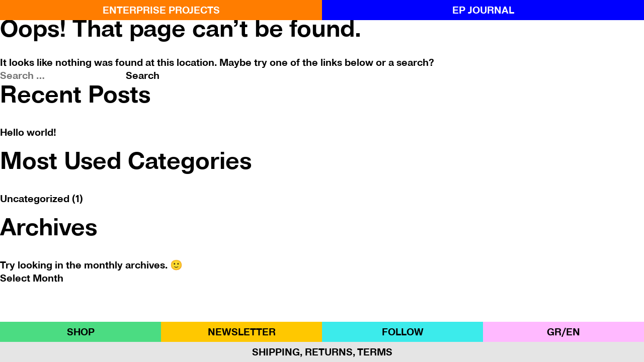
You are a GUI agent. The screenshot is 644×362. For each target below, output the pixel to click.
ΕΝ (573, 332)
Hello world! (28, 132)
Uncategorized (35, 199)
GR (554, 332)
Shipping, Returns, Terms (322, 352)
